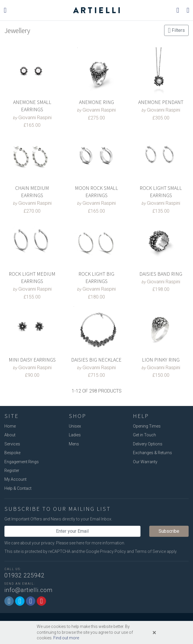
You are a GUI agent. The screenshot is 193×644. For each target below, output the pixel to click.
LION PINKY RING (161, 360)
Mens (74, 444)
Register (12, 471)
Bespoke (12, 453)
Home (10, 426)
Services (12, 444)
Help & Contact (18, 488)
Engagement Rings (22, 462)
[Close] (154, 633)
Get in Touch (144, 435)
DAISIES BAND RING (161, 274)
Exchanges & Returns (152, 453)
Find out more (66, 638)
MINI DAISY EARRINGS (32, 360)
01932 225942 (24, 575)
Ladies (75, 435)
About (10, 435)
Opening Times (147, 426)
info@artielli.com (28, 590)
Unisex (75, 426)
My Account (15, 479)
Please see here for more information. (91, 543)
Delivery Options (148, 444)
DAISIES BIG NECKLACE (96, 360)
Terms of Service (150, 551)
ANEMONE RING (96, 102)
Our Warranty (145, 462)
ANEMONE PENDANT (161, 102)
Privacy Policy (113, 551)
